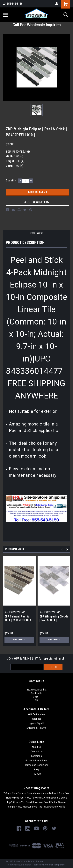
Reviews (36, 774)
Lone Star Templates (54, 865)
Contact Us (37, 752)
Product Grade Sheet (37, 761)
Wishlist (36, 719)
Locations (36, 756)
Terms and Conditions (37, 765)
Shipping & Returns (36, 728)
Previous (62, 549)
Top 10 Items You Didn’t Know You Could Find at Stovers (37, 802)
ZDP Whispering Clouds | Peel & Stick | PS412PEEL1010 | (54, 620)
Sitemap (40, 861)
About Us (37, 747)
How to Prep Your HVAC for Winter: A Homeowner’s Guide (37, 798)
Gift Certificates (37, 714)
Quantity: (11, 180)
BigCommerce (24, 865)
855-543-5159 (13, 4)
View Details (19, 640)
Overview (36, 233)
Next (68, 549)
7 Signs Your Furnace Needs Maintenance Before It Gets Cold (36, 793)
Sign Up (41, 723)
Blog (36, 770)
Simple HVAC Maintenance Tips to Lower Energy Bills (37, 807)
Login (31, 723)
